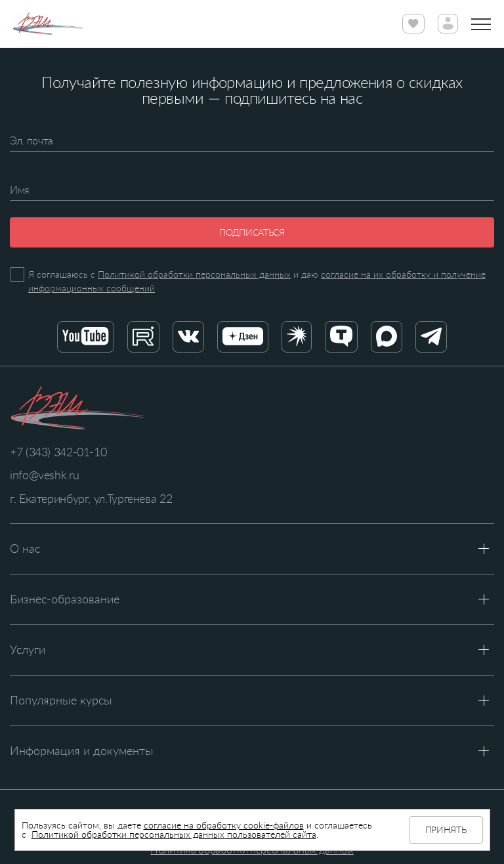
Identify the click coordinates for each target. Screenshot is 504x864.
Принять (446, 830)
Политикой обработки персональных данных (194, 274)
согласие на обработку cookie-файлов (224, 825)
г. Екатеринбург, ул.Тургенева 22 (91, 498)
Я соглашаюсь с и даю (257, 281)
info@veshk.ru (44, 475)
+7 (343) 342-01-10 (58, 452)
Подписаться (252, 232)
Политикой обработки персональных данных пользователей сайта (174, 834)
